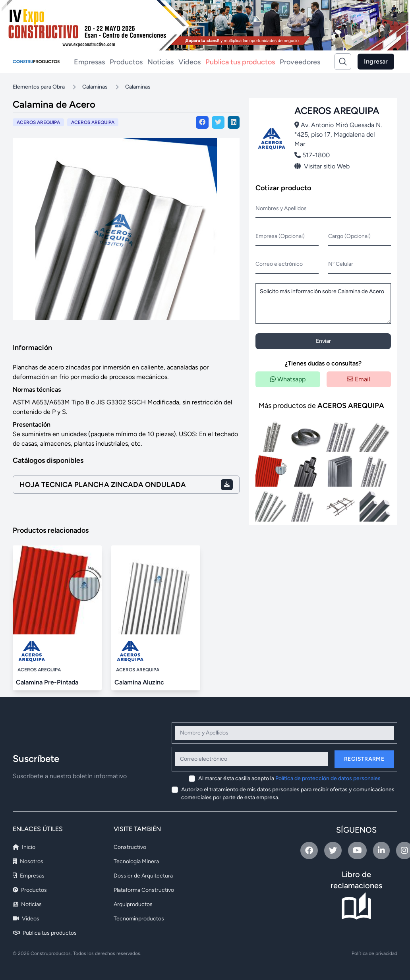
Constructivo (130, 847)
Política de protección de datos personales (328, 778)
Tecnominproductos (139, 919)
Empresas (89, 62)
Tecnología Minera (136, 861)
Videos (190, 62)
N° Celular (341, 264)
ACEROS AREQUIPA (93, 122)
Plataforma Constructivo (144, 890)
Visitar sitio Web (322, 166)
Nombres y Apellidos (281, 208)
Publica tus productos (240, 62)
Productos (126, 62)
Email (359, 379)
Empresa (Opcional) (280, 236)
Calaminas (95, 87)
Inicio (24, 847)
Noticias (161, 62)
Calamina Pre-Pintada (47, 682)
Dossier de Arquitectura (143, 876)
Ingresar (376, 61)
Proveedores (300, 62)
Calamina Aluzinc (139, 682)
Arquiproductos (133, 904)
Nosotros (28, 861)
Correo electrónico (279, 264)
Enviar (323, 341)
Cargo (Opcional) (349, 236)
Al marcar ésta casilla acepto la (289, 778)
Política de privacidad (374, 953)
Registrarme (364, 759)
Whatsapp (288, 379)
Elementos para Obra (39, 87)
